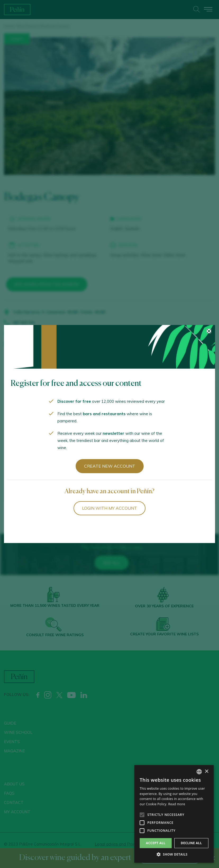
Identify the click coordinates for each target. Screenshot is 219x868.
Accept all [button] (156, 843)
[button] (174, 855)
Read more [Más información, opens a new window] (177, 804)
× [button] (206, 772)
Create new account (110, 466)
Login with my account (109, 508)
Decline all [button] (191, 843)
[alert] (174, 814)
